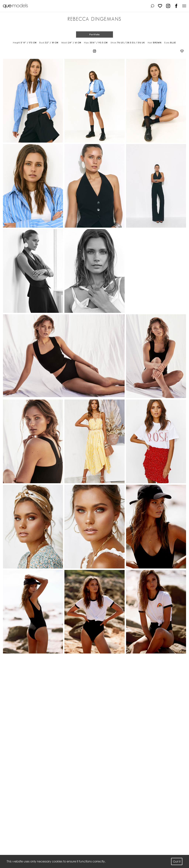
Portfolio (94, 34)
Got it (177, 861)
